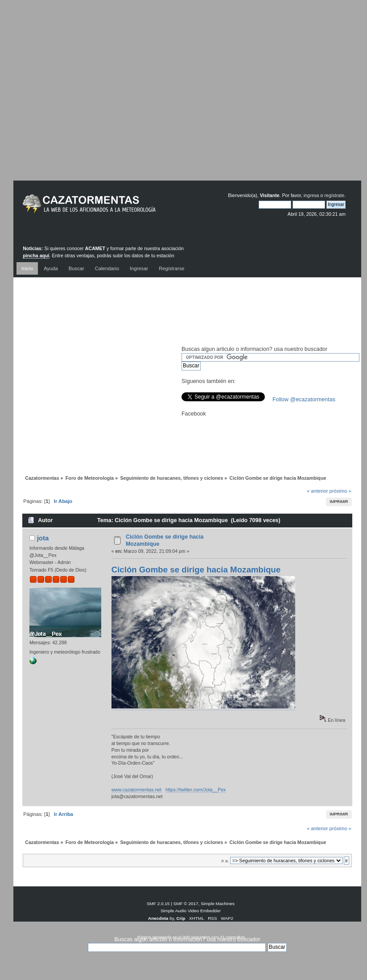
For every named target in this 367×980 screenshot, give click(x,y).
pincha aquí (36, 255)
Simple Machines (218, 904)
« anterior (317, 491)
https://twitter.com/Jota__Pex (196, 790)
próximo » (340, 491)
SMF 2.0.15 (158, 904)
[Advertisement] (177, 97)
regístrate (334, 195)
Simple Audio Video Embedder (191, 911)
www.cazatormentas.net (136, 790)
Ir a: (225, 861)
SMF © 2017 (186, 904)
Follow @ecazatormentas (304, 399)
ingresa (311, 195)
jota (43, 538)
